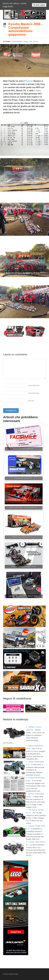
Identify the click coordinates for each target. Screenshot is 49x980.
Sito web (31, 401)
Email (34, 393)
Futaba (38, 91)
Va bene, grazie (39, 5)
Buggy (26, 42)
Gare (31, 42)
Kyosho (36, 42)
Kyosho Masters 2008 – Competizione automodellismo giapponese (26, 29)
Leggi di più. (8, 6)
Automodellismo (17, 42)
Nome (34, 385)
